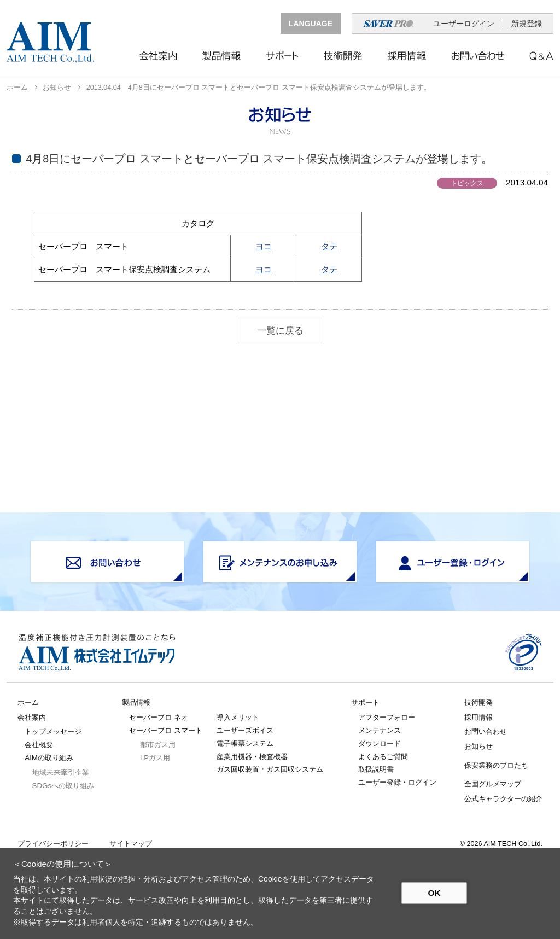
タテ (329, 247)
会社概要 (39, 745)
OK (434, 893)
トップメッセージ (53, 731)
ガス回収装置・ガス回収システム (270, 769)
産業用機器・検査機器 (252, 757)
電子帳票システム (245, 743)
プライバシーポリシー (53, 844)
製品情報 (136, 702)
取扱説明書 (376, 769)
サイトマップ (131, 844)
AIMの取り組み (49, 758)
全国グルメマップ (493, 784)
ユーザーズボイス (245, 730)
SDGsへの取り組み (63, 786)
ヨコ (264, 247)
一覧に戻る (280, 331)
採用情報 (479, 717)
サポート (365, 702)
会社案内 (32, 717)
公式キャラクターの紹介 (503, 799)
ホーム (17, 88)
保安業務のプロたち (496, 765)
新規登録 (527, 24)
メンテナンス (380, 730)
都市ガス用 (158, 745)
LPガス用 (155, 758)
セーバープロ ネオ (159, 717)
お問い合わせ (486, 731)
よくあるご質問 (383, 757)
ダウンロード (380, 743)
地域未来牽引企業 (61, 772)
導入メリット (238, 717)
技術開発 (479, 702)
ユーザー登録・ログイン (397, 782)
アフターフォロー (387, 717)
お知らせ (57, 88)
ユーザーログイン (464, 24)
